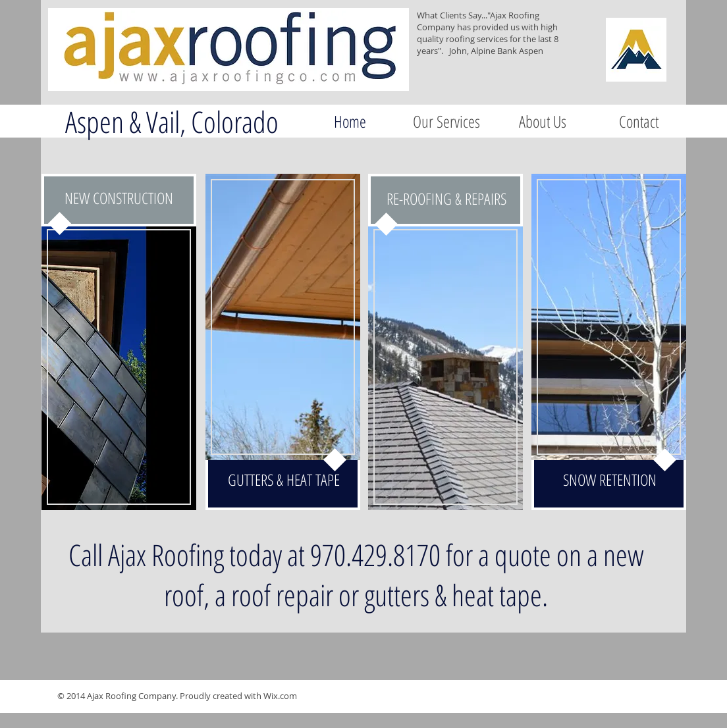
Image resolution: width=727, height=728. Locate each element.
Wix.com (280, 696)
